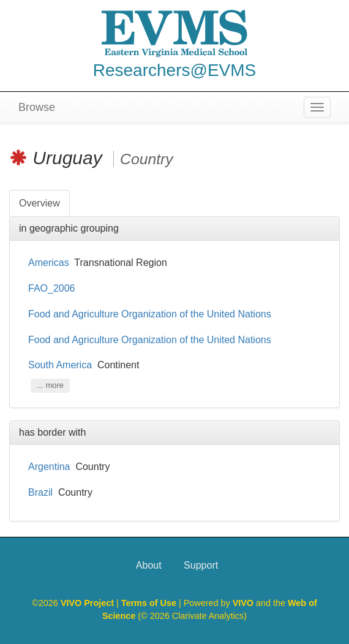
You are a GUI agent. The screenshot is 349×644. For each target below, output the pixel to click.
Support (201, 565)
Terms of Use (150, 603)
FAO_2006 (52, 288)
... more (50, 385)
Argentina (49, 467)
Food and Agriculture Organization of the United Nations (151, 314)
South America (60, 365)
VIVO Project (88, 603)
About (149, 565)
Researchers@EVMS (175, 70)
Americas (49, 263)
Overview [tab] (39, 203)
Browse (37, 107)
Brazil (40, 492)
